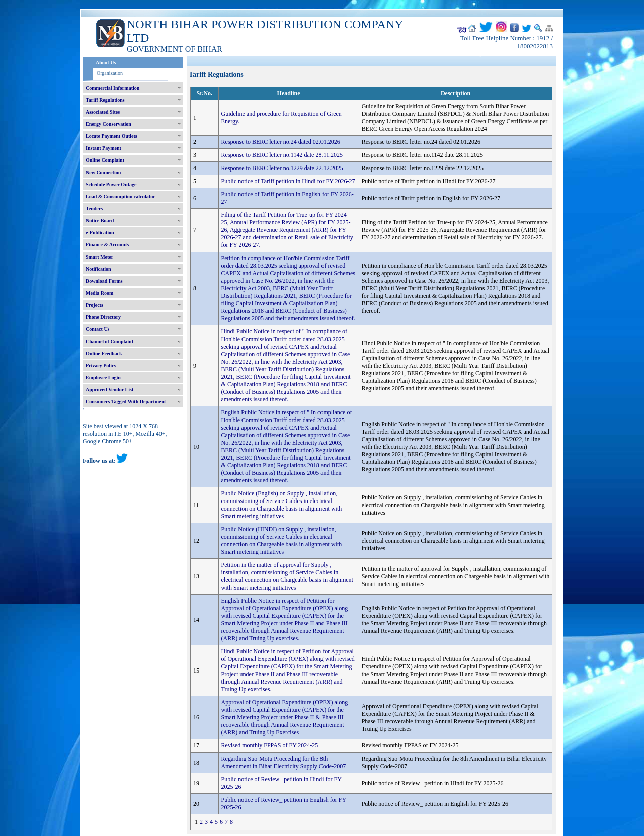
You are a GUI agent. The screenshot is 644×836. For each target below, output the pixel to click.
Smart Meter (99, 257)
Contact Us (98, 329)
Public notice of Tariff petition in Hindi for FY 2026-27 (288, 181)
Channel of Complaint (109, 341)
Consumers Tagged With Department (126, 402)
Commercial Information (112, 88)
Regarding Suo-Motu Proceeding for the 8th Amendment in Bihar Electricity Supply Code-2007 (284, 762)
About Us (106, 63)
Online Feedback (104, 353)
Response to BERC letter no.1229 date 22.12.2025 (282, 168)
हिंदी (462, 30)
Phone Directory (103, 317)
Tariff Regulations (105, 100)
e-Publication (100, 233)
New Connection (103, 172)
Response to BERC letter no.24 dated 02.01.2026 (281, 142)
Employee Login (103, 378)
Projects (94, 305)
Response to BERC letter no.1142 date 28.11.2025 (282, 155)
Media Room (99, 293)
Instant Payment (103, 148)
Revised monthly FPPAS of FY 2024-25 (270, 745)
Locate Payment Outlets (111, 136)
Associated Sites (103, 112)
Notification (98, 269)
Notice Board (100, 221)
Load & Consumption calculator (120, 196)
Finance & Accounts (107, 245)
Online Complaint (105, 160)
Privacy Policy (101, 365)
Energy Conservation (108, 124)
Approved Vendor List (109, 390)
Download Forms (104, 281)
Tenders (94, 208)
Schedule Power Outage (111, 184)
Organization (110, 73)
